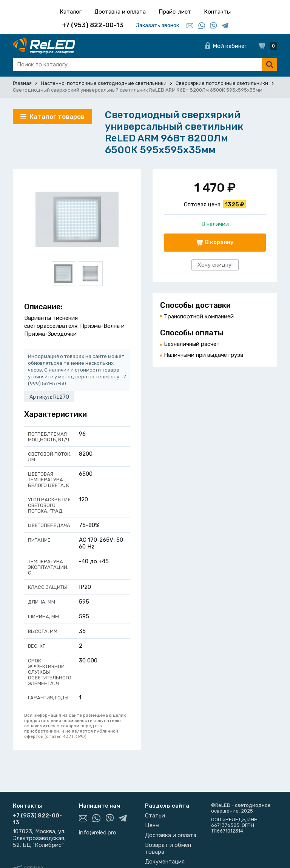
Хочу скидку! (215, 265)
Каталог (71, 12)
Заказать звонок (158, 25)
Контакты (217, 12)
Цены (152, 825)
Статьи (155, 816)
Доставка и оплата (120, 12)
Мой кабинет (230, 46)
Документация (165, 862)
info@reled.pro (98, 833)
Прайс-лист (175, 12)
